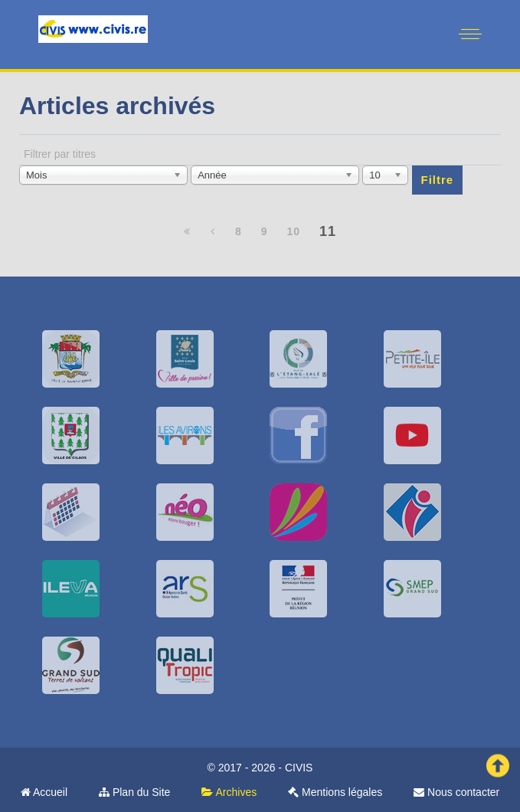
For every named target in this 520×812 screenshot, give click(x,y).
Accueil (44, 792)
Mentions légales (335, 792)
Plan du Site (134, 792)
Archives (229, 792)
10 (293, 231)
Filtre (438, 180)
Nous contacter (456, 792)
